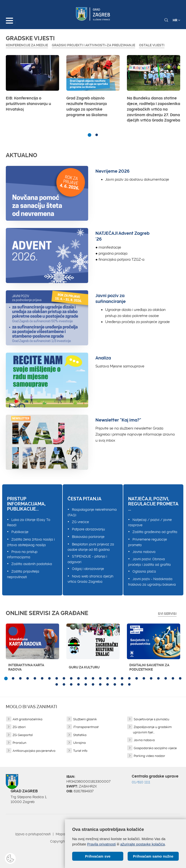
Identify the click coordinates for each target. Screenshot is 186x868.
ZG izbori (19, 727)
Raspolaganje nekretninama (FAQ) (92, 512)
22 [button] (158, 679)
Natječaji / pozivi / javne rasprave (150, 523)
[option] (32, 85)
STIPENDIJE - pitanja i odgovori (87, 559)
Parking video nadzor (149, 756)
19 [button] (137, 679)
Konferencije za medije (27, 45)
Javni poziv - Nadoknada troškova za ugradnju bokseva (152, 582)
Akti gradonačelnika (27, 719)
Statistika (80, 735)
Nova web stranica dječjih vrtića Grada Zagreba (90, 579)
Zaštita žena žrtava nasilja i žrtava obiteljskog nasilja (31, 542)
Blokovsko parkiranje (88, 537)
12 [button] (86, 679)
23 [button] (166, 679)
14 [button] (100, 679)
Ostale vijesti (152, 45)
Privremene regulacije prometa (147, 542)
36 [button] (129, 685)
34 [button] (115, 685)
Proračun (19, 743)
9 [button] (64, 679)
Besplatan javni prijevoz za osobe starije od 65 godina (91, 547)
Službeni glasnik (85, 719)
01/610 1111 (141, 782)
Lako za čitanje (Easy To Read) (29, 523)
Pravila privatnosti (101, 844)
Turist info (80, 751)
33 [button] (108, 685)
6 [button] (42, 679)
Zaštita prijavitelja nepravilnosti (23, 574)
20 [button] (144, 679)
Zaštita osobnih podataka (32, 564)
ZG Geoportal (23, 735)
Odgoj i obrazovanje (88, 569)
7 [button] (49, 679)
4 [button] (28, 679)
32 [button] (100, 685)
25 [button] (180, 679)
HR (176, 20)
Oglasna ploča (144, 571)
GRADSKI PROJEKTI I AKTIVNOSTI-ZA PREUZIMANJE (93, 45)
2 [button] (97, 135)
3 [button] (20, 679)
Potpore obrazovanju (88, 529)
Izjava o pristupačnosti (33, 834)
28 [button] (71, 685)
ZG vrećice (80, 522)
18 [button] (129, 679)
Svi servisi (167, 614)
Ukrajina (79, 743)
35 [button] (122, 685)
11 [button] (78, 679)
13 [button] (93, 679)
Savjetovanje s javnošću (151, 719)
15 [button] (108, 679)
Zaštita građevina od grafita (155, 532)
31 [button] (93, 685)
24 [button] (173, 679)
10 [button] (71, 679)
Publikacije (20, 532)
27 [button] (64, 685)
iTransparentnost (86, 727)
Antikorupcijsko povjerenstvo (34, 751)
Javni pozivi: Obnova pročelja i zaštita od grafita (149, 562)
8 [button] (57, 679)
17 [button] (122, 679)
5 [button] (35, 679)
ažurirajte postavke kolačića (142, 844)
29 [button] (78, 685)
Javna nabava (144, 552)
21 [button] (151, 679)
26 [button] (57, 685)
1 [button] (89, 135)
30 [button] (86, 685)
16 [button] (115, 679)
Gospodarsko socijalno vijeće (155, 748)
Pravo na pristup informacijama (22, 555)
